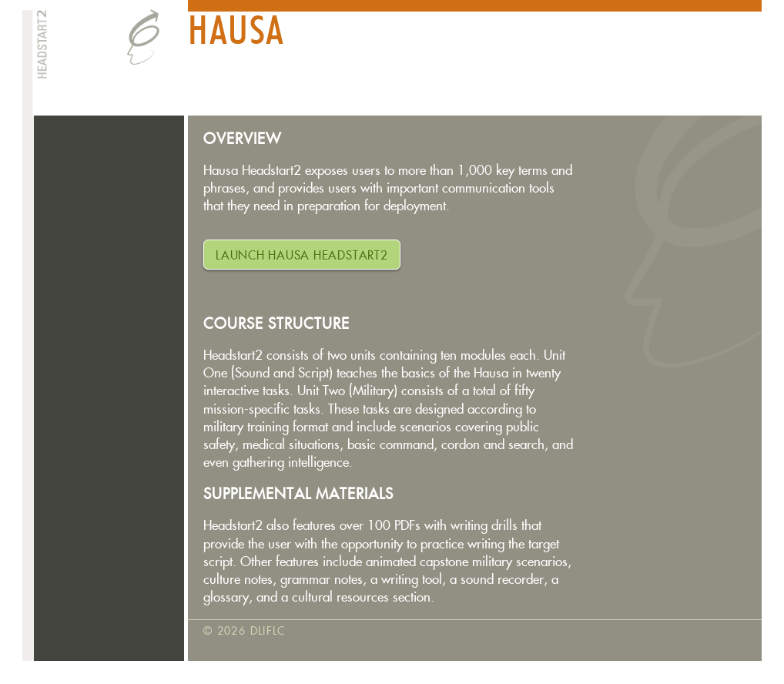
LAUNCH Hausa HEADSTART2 (302, 255)
